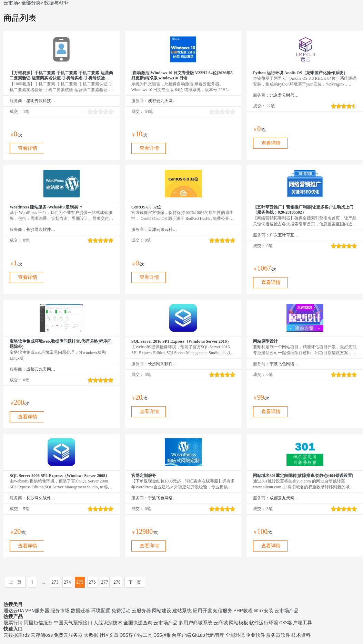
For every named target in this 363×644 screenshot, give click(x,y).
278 (117, 582)
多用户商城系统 (195, 623)
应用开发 (202, 611)
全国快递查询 (138, 623)
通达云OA (14, 611)
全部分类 (31, 3)
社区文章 (109, 635)
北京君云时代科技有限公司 (284, 95)
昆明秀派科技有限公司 (41, 101)
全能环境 (235, 635)
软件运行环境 (264, 623)
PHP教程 (243, 611)
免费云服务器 (68, 635)
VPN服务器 (37, 611)
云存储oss (42, 635)
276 (92, 582)
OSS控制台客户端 (172, 635)
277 (105, 582)
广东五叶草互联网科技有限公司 (284, 235)
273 (55, 582)
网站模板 (239, 623)
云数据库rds (17, 635)
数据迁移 (80, 611)
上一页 (15, 582)
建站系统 (182, 611)
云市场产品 (286, 611)
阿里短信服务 (38, 623)
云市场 (11, 3)
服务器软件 (278, 635)
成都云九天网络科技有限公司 (163, 101)
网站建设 (162, 611)
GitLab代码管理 (208, 635)
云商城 (221, 623)
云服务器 (141, 611)
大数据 (91, 635)
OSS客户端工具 (296, 623)
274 (67, 582)
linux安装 (264, 611)
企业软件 (255, 635)
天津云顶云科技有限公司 (163, 230)
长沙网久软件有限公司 (41, 230)
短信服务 (223, 611)
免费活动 (121, 611)
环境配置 (101, 611)
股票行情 (13, 623)
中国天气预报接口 (73, 623)
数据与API (55, 3)
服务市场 (60, 611)
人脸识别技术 (108, 623)
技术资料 (301, 635)
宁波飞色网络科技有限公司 (284, 364)
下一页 (135, 582)
